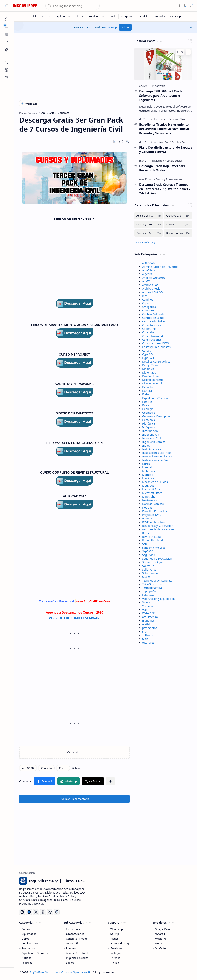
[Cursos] (47, 16)
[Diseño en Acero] (149, 233)
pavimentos (150, 628)
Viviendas (148, 606)
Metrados (148, 486)
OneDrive (161, 948)
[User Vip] (176, 16)
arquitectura (150, 617)
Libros (146, 464)
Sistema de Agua (153, 562)
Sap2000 (148, 551)
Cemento (148, 310)
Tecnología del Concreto (157, 580)
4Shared (160, 934)
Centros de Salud (153, 318)
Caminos (148, 299)
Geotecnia (149, 420)
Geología (148, 409)
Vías (145, 610)
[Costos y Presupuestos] (169, 179)
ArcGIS (146, 281)
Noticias (147, 507)
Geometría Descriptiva (156, 416)
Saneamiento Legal (154, 548)
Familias (147, 402)
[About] (7, 70)
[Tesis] (113, 16)
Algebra (147, 274)
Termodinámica (152, 588)
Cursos (146, 351)
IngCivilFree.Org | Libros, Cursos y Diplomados (60, 972)
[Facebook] (22, 912)
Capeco (147, 303)
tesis (145, 639)
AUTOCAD (149, 263)
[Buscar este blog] (73, 6)
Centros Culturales (154, 314)
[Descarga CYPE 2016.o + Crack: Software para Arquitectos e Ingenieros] (163, 64)
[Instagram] (29, 912)
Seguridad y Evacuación (157, 559)
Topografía (149, 591)
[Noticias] (145, 16)
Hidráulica (149, 424)
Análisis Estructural (154, 278)
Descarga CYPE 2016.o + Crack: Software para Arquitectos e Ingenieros (161, 96)
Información (150, 431)
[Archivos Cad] (162, 142)
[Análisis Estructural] (149, 216)
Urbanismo (149, 595)
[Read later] (115, 141)
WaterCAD (149, 613)
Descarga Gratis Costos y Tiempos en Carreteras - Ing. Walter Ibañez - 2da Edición (165, 189)
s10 (144, 632)
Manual (147, 467)
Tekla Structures (152, 584)
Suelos (146, 577)
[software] (160, 86)
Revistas (147, 533)
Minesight (149, 497)
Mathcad (148, 475)
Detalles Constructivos (156, 362)
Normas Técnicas (153, 504)
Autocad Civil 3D (152, 292)
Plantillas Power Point (156, 511)
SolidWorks (149, 570)
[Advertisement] (75, 66)
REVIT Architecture (154, 522)
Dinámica (148, 369)
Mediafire (161, 939)
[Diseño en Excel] (164, 161)
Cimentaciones (152, 325)
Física (146, 405)
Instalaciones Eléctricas (157, 453)
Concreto (148, 332)
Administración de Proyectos (160, 267)
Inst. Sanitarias (152, 449)
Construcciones (152, 340)
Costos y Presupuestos (156, 347)
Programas (28, 948)
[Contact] (7, 78)
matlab (147, 624)
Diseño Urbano (152, 376)
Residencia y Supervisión (158, 526)
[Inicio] (34, 16)
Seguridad (149, 555)
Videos (146, 602)
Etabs (146, 394)
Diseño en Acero (152, 380)
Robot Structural (153, 540)
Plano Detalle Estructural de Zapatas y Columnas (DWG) (166, 150)
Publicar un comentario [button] (74, 799)
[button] (7, 6)
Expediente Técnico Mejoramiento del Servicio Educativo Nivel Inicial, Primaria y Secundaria (164, 129)
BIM (145, 296)
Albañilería (149, 270)
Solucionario (150, 573)
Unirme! (125, 27)
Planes (114, 939)
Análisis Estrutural (77, 953)
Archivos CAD (30, 943)
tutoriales (148, 642)
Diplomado (149, 372)
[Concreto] (46, 768)
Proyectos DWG (152, 515)
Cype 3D (147, 354)
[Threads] (43, 912)
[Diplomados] (63, 16)
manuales (148, 621)
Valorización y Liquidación (159, 599)
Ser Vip (115, 934)
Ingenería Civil (151, 434)
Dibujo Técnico (151, 365)
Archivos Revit (151, 289)
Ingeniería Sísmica (154, 442)
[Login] (7, 62)
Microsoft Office (152, 493)
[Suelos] (179, 161)
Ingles (146, 445)
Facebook (116, 948)
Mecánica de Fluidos (155, 482)
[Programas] (128, 16)
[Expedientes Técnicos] (167, 119)
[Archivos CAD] (97, 16)
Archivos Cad (150, 285)
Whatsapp (111, 27)
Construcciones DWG (155, 343)
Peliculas (27, 963)
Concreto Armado (153, 336)
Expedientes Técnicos (156, 398)
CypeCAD (148, 358)
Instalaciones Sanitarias (157, 456)
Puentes (147, 518)
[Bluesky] (50, 912)
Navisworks (149, 500)
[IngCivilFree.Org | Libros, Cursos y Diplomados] (25, 6)
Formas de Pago (120, 943)
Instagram (117, 953)
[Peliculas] (160, 16)
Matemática (150, 471)
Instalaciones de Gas (155, 460)
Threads (115, 958)
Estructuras (149, 387)
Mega (158, 943)
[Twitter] (36, 912)
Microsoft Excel (152, 489)
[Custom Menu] (7, 42)
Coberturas (149, 329)
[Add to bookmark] (188, 52)
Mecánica (148, 478)
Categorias (149, 307)
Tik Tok (115, 963)
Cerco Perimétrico (153, 321)
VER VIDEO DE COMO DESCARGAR (74, 618)
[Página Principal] (7, 19)
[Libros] (80, 16)
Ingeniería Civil (152, 438)
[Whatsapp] (57, 912)
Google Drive (163, 929)
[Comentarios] (180, 52)
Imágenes (148, 427)
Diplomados (29, 934)
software (148, 635)
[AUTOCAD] (28, 768)
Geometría (149, 413)
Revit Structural (152, 537)
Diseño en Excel (152, 383)
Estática (147, 391)
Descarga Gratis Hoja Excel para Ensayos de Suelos (162, 168)
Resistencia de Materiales (158, 529)
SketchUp (148, 566)
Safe (145, 544)
